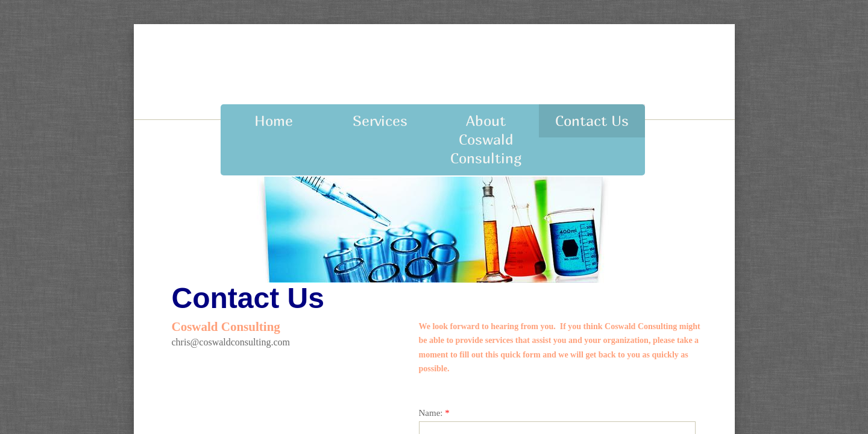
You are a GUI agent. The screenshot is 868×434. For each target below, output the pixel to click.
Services (380, 121)
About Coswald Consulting (486, 139)
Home (274, 121)
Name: (434, 413)
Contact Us (592, 121)
